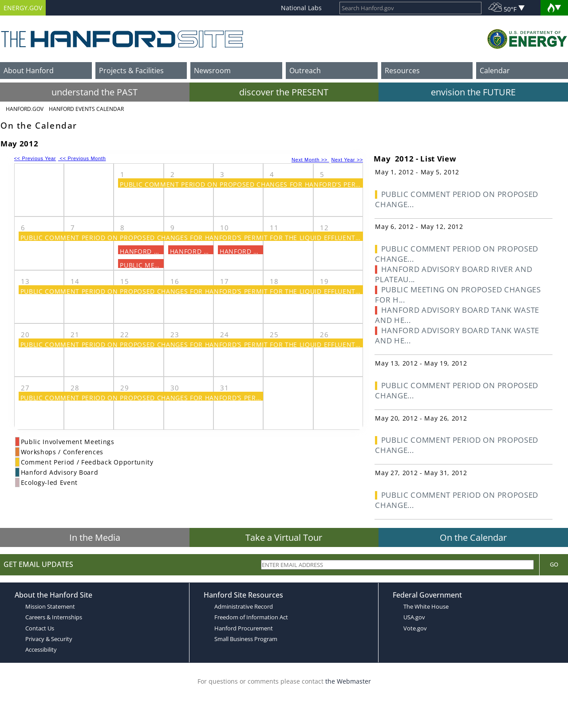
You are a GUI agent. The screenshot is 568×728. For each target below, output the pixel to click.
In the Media (95, 537)
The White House (426, 606)
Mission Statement (50, 606)
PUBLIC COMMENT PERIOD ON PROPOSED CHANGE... (457, 199)
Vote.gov (415, 628)
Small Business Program (246, 639)
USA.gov (414, 617)
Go (554, 564)
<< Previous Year (35, 158)
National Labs (301, 8)
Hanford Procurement (244, 628)
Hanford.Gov (25, 109)
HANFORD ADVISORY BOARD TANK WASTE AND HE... (457, 315)
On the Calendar (473, 537)
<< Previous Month (82, 158)
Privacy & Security (49, 639)
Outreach (305, 71)
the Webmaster (348, 681)
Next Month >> (310, 160)
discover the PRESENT (284, 92)
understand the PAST (95, 92)
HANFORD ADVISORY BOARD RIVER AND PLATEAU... (454, 274)
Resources (402, 71)
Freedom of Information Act (251, 617)
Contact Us (40, 628)
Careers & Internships (54, 617)
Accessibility (41, 649)
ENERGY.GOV (23, 8)
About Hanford (29, 71)
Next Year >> (347, 160)
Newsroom (212, 71)
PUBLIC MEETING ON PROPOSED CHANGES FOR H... (458, 295)
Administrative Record (244, 606)
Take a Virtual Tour (284, 537)
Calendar (495, 71)
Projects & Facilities (131, 71)
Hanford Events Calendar (86, 109)
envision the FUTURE (473, 92)
